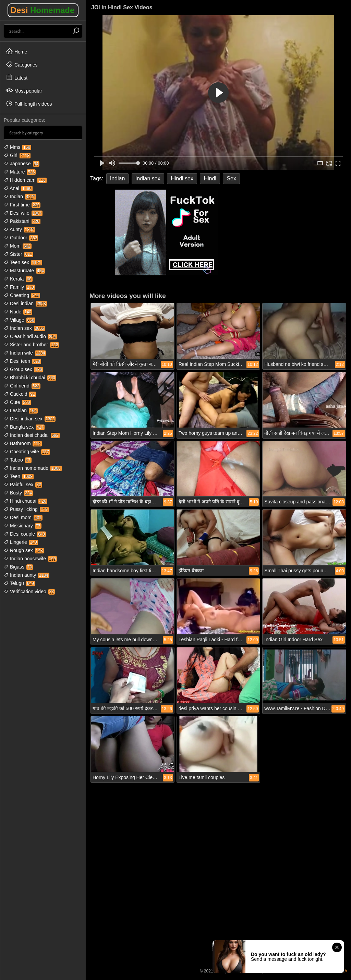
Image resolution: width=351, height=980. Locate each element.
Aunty (20, 229)
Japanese (22, 164)
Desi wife (23, 213)
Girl (17, 155)
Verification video (29, 591)
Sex (231, 178)
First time (22, 205)
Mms (17, 147)
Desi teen (22, 361)
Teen (19, 476)
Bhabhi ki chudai (30, 378)
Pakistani (22, 221)
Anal (18, 188)
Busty (18, 493)
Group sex (23, 369)
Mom (18, 246)
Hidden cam (25, 180)
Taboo (18, 460)
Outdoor (21, 238)
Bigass (18, 567)
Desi (43, 10)
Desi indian (25, 303)
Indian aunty (27, 575)
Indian (20, 196)
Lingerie (21, 542)
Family (19, 287)
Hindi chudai (26, 501)
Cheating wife (27, 452)
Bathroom (23, 443)
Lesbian (21, 410)
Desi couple (25, 534)
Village (20, 320)
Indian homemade (33, 468)
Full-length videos (29, 104)
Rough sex (24, 550)
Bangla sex (24, 427)
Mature (20, 172)
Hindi (210, 178)
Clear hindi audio (30, 336)
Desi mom (23, 517)
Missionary (23, 526)
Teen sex (23, 262)
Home (16, 51)
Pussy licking (26, 509)
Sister (19, 254)
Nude (18, 312)
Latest (16, 77)
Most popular (24, 91)
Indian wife (25, 353)
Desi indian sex (30, 419)
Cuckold (20, 394)
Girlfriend (22, 386)
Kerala (18, 279)
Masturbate (24, 271)
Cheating (22, 295)
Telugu (19, 583)
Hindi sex (182, 178)
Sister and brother (31, 345)
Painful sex (23, 485)
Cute (17, 402)
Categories (22, 64)
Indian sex (24, 328)
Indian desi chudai (32, 435)
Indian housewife (30, 559)
